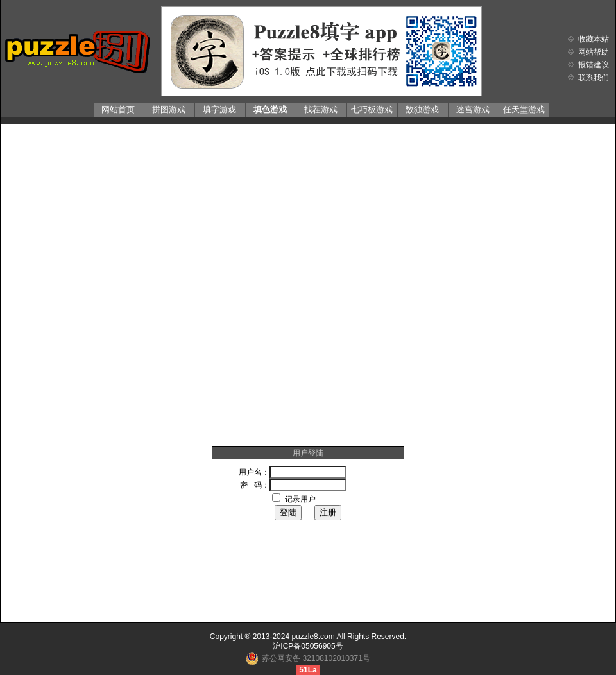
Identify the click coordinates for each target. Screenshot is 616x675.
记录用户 (300, 499)
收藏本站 (594, 39)
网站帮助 (594, 52)
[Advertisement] (150, 278)
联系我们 (594, 78)
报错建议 (594, 65)
